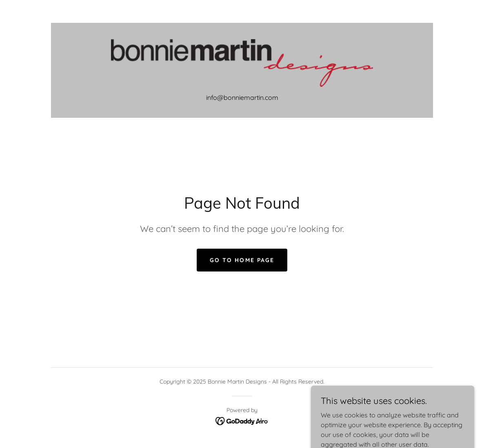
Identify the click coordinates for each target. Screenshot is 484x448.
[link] (242, 62)
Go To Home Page (242, 260)
